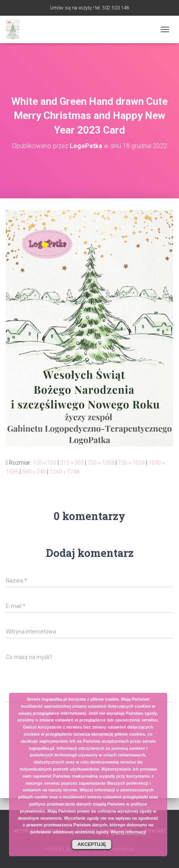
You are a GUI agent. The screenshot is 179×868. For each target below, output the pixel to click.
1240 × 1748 (64, 472)
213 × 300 (72, 463)
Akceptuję (92, 844)
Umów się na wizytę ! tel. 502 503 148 (90, 8)
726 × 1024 (131, 463)
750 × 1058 (101, 463)
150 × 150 (44, 463)
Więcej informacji (128, 832)
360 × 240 (34, 472)
